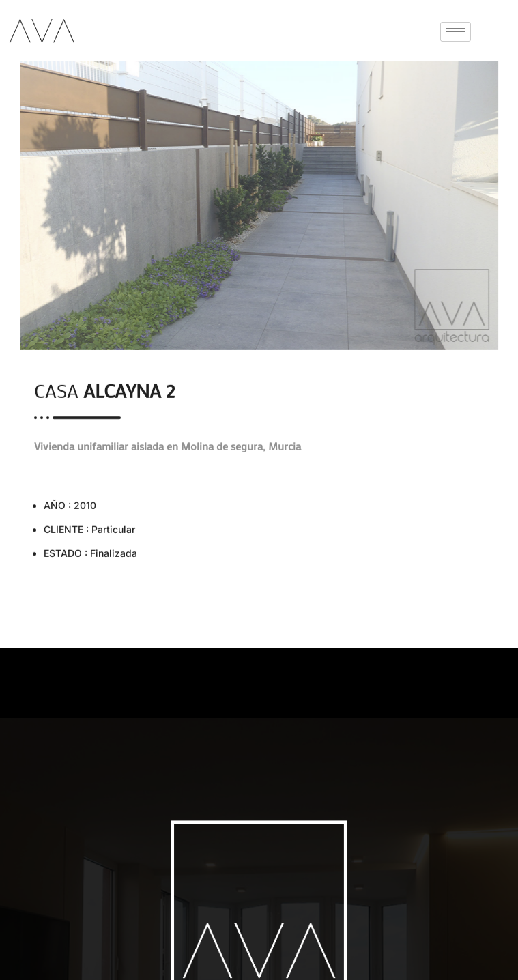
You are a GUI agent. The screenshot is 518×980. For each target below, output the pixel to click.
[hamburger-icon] (456, 32)
